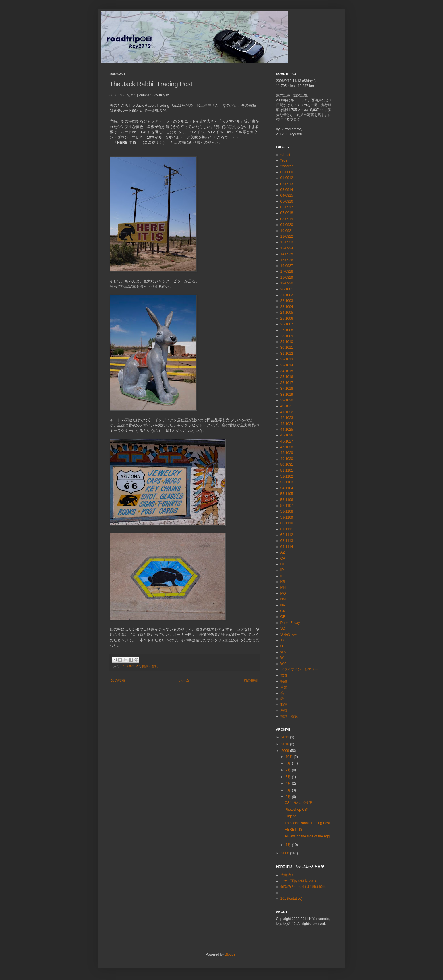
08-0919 (287, 219)
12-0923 (287, 242)
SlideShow (289, 634)
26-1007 (287, 324)
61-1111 (287, 529)
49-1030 (287, 459)
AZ (138, 666)
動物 (284, 705)
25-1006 (287, 319)
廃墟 (284, 711)
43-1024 (287, 424)
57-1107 (287, 506)
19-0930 (287, 283)
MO (283, 593)
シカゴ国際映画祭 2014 (299, 881)
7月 (289, 770)
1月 (289, 845)
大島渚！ (287, 875)
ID (282, 570)
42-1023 (287, 418)
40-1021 (287, 406)
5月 (289, 777)
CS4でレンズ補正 (298, 803)
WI (283, 658)
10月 (290, 757)
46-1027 (287, 441)
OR (283, 617)
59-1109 (287, 517)
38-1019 (287, 395)
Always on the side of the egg (307, 836)
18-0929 (287, 277)
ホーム (184, 680)
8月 (289, 763)
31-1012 (287, 354)
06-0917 (287, 207)
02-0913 (287, 184)
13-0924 (287, 248)
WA (283, 652)
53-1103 (287, 482)
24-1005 (287, 313)
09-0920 (287, 225)
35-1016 (287, 377)
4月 (289, 783)
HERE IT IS (293, 830)
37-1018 (287, 389)
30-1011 (287, 348)
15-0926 (129, 666)
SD (283, 628)
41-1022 (287, 412)
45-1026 (287, 435)
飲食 (284, 675)
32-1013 (287, 359)
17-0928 (287, 271)
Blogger (231, 954)
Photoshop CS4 (297, 810)
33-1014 (287, 365)
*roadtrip (287, 166)
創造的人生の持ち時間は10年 (303, 887)
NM (283, 599)
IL (282, 576)
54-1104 (287, 488)
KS (283, 582)
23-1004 (287, 307)
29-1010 (287, 342)
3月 (289, 790)
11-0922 (287, 236)
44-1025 (287, 430)
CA (283, 558)
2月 (289, 797)
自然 (284, 687)
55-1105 (287, 494)
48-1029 (287, 453)
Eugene (290, 816)
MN (283, 587)
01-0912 (287, 178)
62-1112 (287, 535)
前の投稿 (251, 680)
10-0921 (287, 231)
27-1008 (287, 330)
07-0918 (287, 213)
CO (283, 564)
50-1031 (287, 465)
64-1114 (287, 547)
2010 (286, 744)
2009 (286, 751)
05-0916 (287, 201)
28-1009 (287, 336)
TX (283, 640)
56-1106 (287, 500)
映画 (284, 681)
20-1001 (287, 289)
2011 (286, 737)
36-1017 (287, 383)
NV (283, 605)
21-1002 (287, 295)
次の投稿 (118, 680)
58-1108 (287, 511)
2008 (286, 853)
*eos (284, 160)
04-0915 (287, 195)
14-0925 (287, 254)
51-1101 (287, 471)
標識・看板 (150, 666)
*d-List (285, 155)
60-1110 (287, 523)
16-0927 (287, 266)
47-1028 (287, 447)
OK (283, 611)
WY (283, 664)
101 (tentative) (292, 899)
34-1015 (287, 371)
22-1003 (287, 301)
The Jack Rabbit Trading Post (307, 823)
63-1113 (287, 541)
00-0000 (287, 172)
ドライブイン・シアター (299, 669)
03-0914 (287, 190)
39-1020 (287, 400)
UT (283, 646)
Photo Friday (290, 623)
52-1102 (287, 476)
